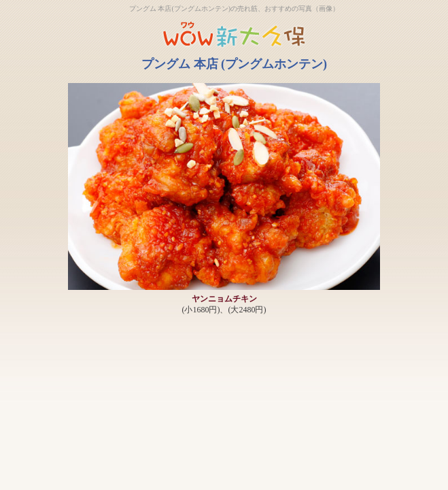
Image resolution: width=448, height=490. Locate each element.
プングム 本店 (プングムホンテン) (234, 64)
